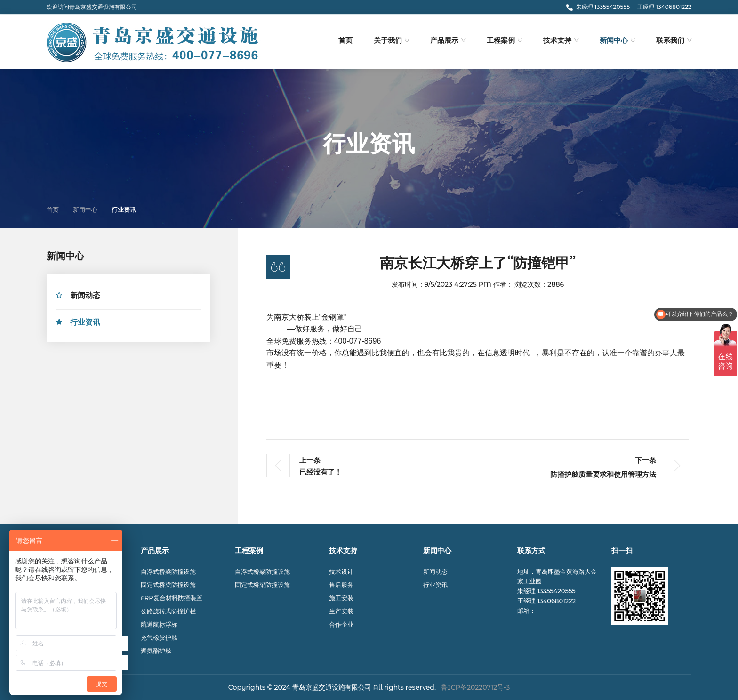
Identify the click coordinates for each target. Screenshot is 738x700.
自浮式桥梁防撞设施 (168, 571)
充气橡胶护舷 (159, 637)
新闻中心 (614, 40)
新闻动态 (85, 297)
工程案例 (501, 40)
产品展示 (444, 40)
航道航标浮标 (159, 624)
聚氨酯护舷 (156, 651)
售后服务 (341, 585)
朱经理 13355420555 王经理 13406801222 (629, 7)
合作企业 (341, 624)
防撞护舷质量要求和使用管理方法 (603, 476)
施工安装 (341, 598)
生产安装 (341, 611)
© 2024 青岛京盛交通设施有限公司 (319, 687)
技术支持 (557, 40)
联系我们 (670, 40)
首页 (345, 40)
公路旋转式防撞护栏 (168, 611)
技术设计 (341, 571)
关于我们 (388, 40)
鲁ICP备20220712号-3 (475, 687)
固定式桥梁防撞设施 (168, 585)
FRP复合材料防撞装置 (172, 598)
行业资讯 (85, 324)
